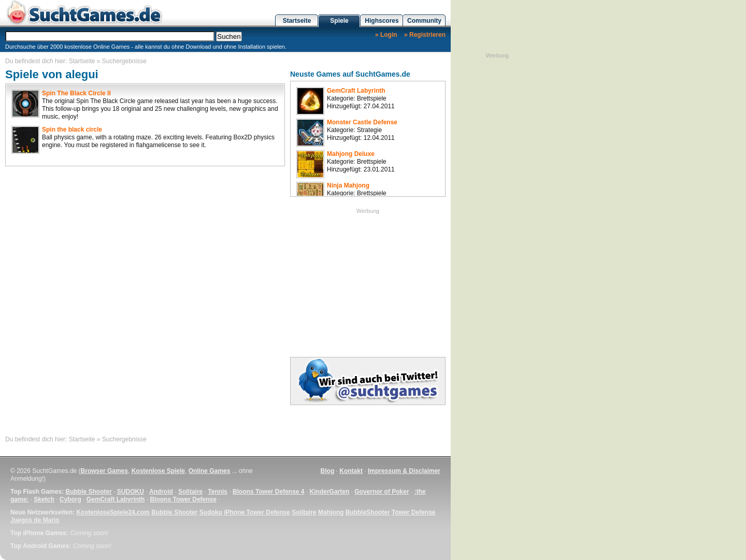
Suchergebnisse (124, 61)
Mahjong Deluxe (351, 154)
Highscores (382, 21)
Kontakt (351, 471)
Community (424, 21)
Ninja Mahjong (348, 185)
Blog (328, 471)
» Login (386, 35)
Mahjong (331, 512)
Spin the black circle (72, 130)
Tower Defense (413, 512)
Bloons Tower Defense (183, 499)
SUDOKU (131, 492)
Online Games (210, 471)
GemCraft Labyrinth (356, 91)
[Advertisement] (368, 280)
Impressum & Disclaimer (404, 471)
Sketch (44, 499)
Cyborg (70, 499)
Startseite (297, 21)
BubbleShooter (368, 512)
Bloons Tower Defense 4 (268, 492)
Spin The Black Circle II (76, 93)
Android (161, 492)
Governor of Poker (382, 492)
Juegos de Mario (35, 520)
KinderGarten (330, 492)
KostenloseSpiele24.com (113, 512)
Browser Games (104, 471)
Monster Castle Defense (362, 122)
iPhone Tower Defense (257, 512)
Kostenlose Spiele (158, 471)
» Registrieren (425, 35)
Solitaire (190, 492)
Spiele (339, 21)
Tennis (218, 492)
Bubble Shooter (88, 492)
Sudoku (211, 512)
